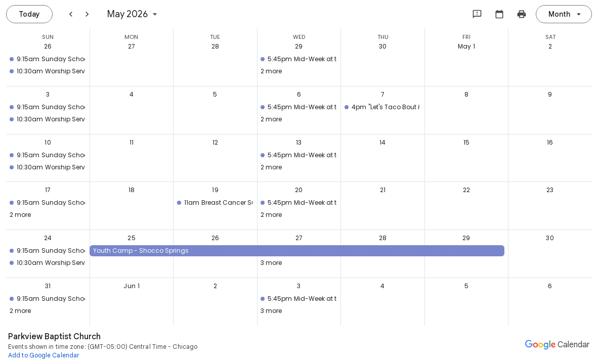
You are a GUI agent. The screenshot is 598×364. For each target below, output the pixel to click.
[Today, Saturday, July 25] (29, 14)
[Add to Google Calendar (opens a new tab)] (44, 355)
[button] (46, 59)
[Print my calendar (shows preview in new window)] (522, 14)
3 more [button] (271, 263)
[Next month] (87, 14)
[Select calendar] (499, 14)
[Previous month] (71, 14)
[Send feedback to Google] (477, 14)
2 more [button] (271, 71)
